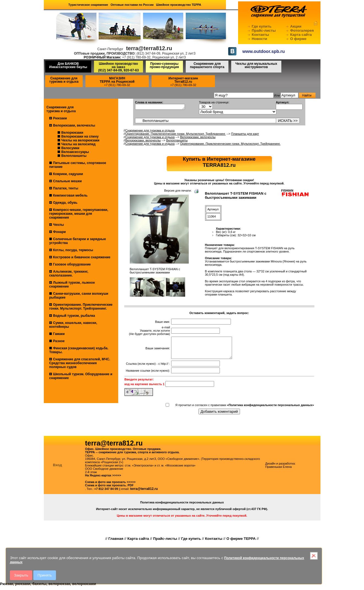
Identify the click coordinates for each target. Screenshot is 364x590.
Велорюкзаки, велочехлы (74, 125)
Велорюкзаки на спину (80, 136)
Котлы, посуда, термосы (73, 250)
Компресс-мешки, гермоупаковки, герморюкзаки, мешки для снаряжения (79, 214)
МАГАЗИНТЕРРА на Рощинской (117, 80)
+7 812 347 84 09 (106, 493)
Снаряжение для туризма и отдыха (64, 80)
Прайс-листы (264, 30)
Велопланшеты (74, 156)
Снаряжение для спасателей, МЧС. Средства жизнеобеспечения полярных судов (80, 363)
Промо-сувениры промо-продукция (165, 65)
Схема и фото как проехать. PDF (109, 489)
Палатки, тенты (66, 188)
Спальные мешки (68, 181)
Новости (260, 39)
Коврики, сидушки (68, 174)
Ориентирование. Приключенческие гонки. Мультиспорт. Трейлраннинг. (81, 307)
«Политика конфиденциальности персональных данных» (271, 409)
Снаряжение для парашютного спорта (207, 65)
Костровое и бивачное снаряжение (82, 257)
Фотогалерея (302, 30)
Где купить (262, 26)
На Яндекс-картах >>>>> (103, 479)
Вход (57, 469)
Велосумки (70, 148)
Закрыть (21, 575)
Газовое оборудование (72, 264)
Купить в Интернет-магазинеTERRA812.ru (219, 162)
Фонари (60, 232)
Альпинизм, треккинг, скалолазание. (69, 273)
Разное (59, 341)
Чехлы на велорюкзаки (80, 140)
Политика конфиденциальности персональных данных (182, 506)
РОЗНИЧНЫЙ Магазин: (103, 57)
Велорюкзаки (72, 133)
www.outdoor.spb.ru (264, 51)
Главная (116, 543)
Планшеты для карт (245, 134)
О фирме (298, 39)
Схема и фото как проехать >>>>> (110, 486)
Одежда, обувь (65, 203)
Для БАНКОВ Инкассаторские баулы (68, 65)
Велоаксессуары (75, 152)
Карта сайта (301, 35)
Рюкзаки (60, 118)
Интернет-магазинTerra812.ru (183, 80)
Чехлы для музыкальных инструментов (256, 65)
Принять (45, 575)
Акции (296, 26)
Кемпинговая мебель (70, 195)
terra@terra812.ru (144, 493)
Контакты (261, 35)
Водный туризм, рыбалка (74, 316)
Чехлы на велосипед (79, 144)
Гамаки (59, 334)
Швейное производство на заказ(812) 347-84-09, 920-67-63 (118, 67)
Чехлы (59, 225)
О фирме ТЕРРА (241, 543)
